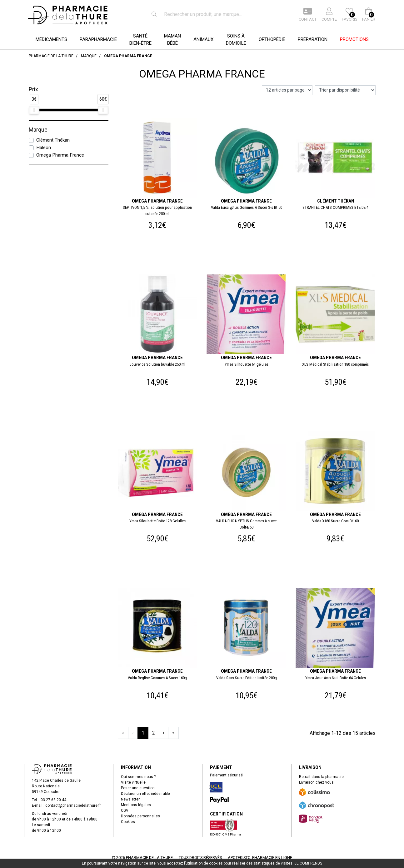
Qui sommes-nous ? (138, 777)
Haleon (44, 148)
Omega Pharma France (60, 155)
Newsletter (130, 799)
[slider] (34, 110)
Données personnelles (140, 816)
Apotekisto (260, 858)
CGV (125, 810)
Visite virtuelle (133, 782)
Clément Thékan (53, 140)
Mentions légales (136, 805)
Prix (33, 89)
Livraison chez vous (316, 782)
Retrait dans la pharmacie (321, 777)
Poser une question (138, 788)
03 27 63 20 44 (53, 800)
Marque (38, 130)
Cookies (128, 822)
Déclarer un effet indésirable (145, 794)
